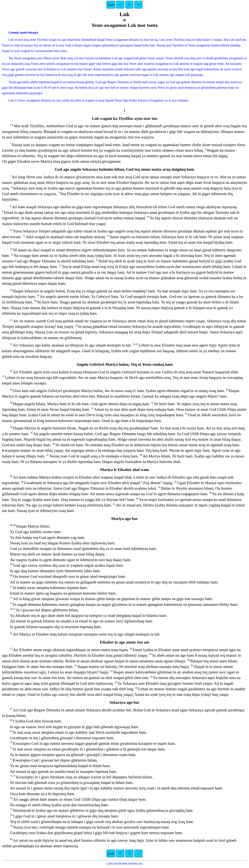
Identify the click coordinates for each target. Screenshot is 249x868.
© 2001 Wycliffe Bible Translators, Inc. (124, 863)
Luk (111, 5)
